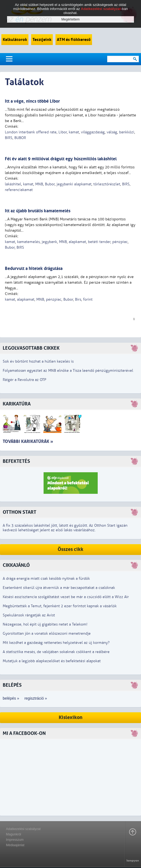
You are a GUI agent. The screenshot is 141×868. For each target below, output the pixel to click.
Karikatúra (17, 404)
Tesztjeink (42, 40)
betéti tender (99, 242)
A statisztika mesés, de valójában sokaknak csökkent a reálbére (56, 652)
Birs (78, 299)
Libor (63, 132)
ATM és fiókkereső (74, 40)
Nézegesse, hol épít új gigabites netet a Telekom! (45, 624)
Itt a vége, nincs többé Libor (32, 101)
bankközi (127, 132)
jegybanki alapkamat (74, 184)
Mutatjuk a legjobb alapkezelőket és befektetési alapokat (52, 661)
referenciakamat (19, 190)
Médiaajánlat (15, 845)
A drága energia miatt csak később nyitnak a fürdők (46, 579)
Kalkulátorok (15, 40)
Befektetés (16, 461)
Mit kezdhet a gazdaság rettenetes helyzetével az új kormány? (56, 643)
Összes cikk (70, 549)
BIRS (9, 138)
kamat (74, 132)
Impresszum (15, 840)
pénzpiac (120, 242)
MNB (39, 184)
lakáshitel (13, 184)
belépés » (11, 698)
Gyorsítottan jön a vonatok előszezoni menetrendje (47, 633)
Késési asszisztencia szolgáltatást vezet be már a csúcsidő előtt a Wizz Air (66, 597)
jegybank (49, 242)
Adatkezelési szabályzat (23, 829)
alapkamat (77, 242)
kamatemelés (28, 242)
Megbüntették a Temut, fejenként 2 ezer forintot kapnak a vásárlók (60, 606)
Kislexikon (71, 718)
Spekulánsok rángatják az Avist (29, 615)
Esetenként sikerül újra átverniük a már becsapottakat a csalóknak (59, 588)
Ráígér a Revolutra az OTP (24, 380)
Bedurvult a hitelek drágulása (34, 268)
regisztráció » (36, 698)
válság (112, 132)
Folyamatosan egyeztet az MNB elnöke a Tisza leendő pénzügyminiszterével (68, 371)
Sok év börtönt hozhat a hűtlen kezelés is (38, 361)
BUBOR (20, 138)
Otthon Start (19, 512)
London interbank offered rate (31, 132)
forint (88, 299)
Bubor (50, 184)
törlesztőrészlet (107, 184)
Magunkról (14, 834)
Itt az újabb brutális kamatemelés (38, 211)
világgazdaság (93, 132)
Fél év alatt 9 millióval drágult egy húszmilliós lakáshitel (61, 159)
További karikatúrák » (28, 441)
